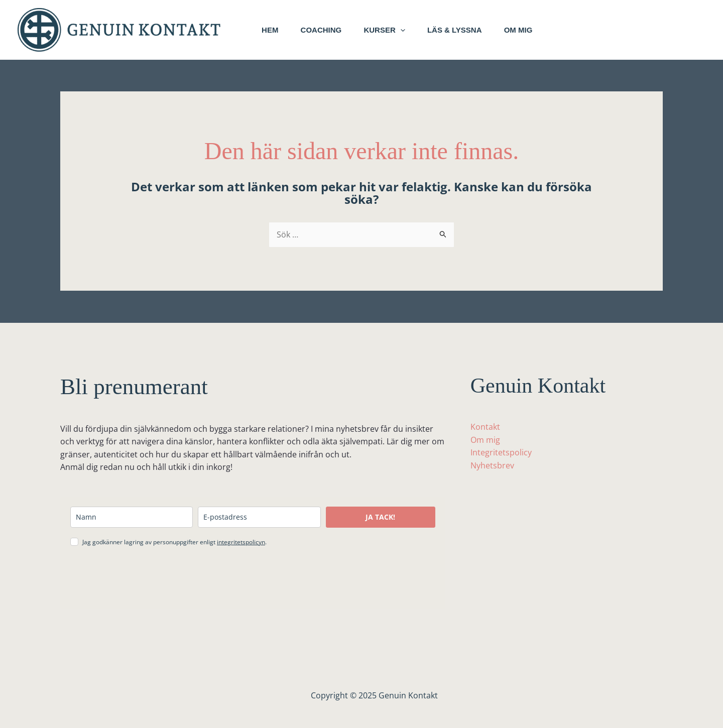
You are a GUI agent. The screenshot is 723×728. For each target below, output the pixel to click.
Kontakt (485, 427)
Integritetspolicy (501, 452)
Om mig (531, 30)
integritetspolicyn (241, 542)
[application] (407, 30)
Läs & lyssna (465, 30)
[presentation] (147, 579)
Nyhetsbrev (492, 465)
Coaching (325, 30)
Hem (271, 30)
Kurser (392, 30)
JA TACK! (380, 517)
